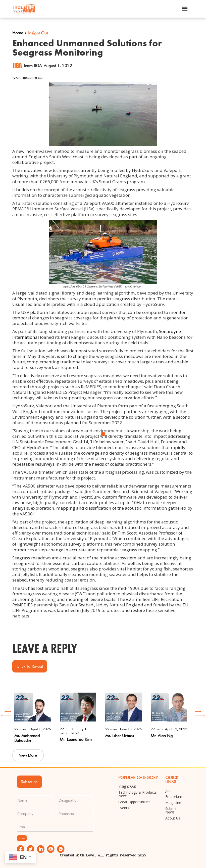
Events (124, 808)
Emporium (174, 797)
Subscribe (29, 782)
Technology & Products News (138, 794)
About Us (173, 818)
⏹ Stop (38, 78)
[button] (185, 9)
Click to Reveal (30, 666)
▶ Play (17, 78)
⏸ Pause (27, 78)
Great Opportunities (134, 802)
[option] (33, 716)
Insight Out (127, 786)
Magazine (173, 803)
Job (168, 791)
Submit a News (172, 810)
